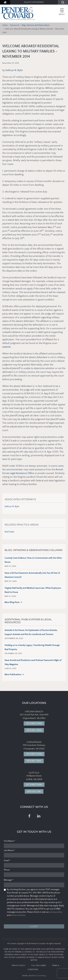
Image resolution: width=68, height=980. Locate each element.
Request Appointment (34, 2)
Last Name (9, 850)
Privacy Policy (18, 966)
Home (5, 25)
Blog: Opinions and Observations (36, 25)
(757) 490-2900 (34, 761)
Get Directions (34, 723)
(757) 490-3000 (34, 730)
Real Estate (9, 532)
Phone (7, 870)
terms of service (18, 915)
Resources (15, 25)
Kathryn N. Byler (14, 70)
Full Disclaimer (39, 966)
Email (7, 861)
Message (9, 880)
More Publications (13, 675)
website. (7, 347)
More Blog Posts (12, 602)
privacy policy (56, 912)
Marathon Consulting (37, 976)
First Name (9, 841)
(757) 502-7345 (34, 792)
